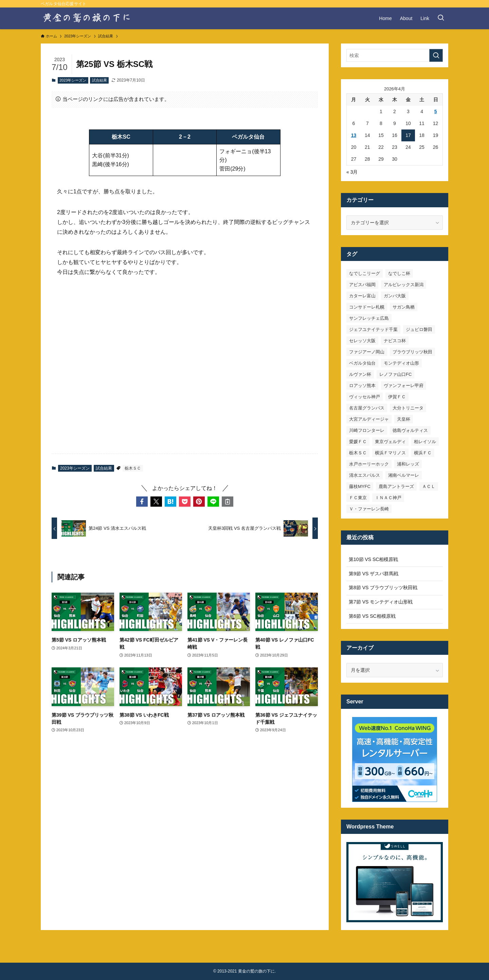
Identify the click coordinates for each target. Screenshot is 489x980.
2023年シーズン (73, 80)
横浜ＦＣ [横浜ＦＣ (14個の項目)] (423, 453)
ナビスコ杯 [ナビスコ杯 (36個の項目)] (395, 341)
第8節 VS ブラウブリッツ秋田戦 (383, 588)
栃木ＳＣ (133, 468)
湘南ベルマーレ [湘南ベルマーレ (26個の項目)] (404, 475)
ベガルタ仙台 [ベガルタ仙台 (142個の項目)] (362, 363)
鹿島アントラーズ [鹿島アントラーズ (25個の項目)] (396, 486)
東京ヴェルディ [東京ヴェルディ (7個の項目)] (390, 442)
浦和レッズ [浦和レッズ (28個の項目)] (408, 464)
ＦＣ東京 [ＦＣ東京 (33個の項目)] (358, 498)
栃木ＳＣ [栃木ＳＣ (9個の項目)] (358, 453)
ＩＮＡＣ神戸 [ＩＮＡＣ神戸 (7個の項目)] (388, 498)
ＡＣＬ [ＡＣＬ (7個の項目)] (429, 486)
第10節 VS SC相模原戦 (373, 559)
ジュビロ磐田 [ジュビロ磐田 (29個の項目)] (419, 329)
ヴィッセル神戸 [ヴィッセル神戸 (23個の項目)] (365, 397)
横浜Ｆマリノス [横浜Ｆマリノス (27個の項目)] (390, 453)
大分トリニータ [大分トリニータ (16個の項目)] (408, 408)
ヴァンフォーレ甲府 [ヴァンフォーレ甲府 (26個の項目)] (404, 386)
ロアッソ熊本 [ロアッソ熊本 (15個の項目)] (362, 386)
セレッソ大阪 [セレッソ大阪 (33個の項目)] (362, 341)
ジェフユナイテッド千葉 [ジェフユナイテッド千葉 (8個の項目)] (373, 329)
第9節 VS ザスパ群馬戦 (374, 574)
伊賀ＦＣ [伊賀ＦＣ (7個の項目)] (397, 397)
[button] (142, 502)
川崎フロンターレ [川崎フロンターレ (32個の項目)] (367, 430)
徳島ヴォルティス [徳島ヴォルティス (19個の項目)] (410, 430)
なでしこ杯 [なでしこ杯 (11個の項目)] (399, 273)
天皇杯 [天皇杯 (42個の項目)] (404, 419)
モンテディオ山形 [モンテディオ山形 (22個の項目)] (401, 363)
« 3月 (352, 172)
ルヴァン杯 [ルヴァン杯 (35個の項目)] (360, 374)
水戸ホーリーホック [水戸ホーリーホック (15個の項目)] (369, 464)
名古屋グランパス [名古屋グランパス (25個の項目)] (367, 408)
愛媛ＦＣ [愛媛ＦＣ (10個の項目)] (358, 442)
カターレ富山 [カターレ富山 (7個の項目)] (362, 296)
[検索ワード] (395, 55)
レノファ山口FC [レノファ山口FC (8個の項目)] (395, 374)
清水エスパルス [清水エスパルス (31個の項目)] (365, 475)
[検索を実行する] (436, 55)
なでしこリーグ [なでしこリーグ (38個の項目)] (365, 273)
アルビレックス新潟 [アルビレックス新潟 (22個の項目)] (404, 285)
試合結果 (99, 80)
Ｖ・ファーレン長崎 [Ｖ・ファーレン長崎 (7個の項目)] (369, 509)
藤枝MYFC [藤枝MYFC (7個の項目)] (360, 486)
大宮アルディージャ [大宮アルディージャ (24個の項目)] (369, 419)
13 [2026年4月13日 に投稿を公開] (354, 135)
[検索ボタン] (441, 18)
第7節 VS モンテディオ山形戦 (381, 602)
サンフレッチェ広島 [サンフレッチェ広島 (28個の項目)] (369, 318)
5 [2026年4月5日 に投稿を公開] (436, 111)
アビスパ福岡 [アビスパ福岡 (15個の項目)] (362, 285)
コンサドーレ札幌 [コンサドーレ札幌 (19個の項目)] (367, 307)
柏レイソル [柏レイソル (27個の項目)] (425, 442)
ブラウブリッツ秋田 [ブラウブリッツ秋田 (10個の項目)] (412, 352)
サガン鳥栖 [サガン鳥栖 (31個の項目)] (404, 307)
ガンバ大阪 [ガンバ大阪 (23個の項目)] (395, 296)
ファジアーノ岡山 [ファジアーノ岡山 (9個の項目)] (367, 352)
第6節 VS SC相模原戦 (372, 616)
